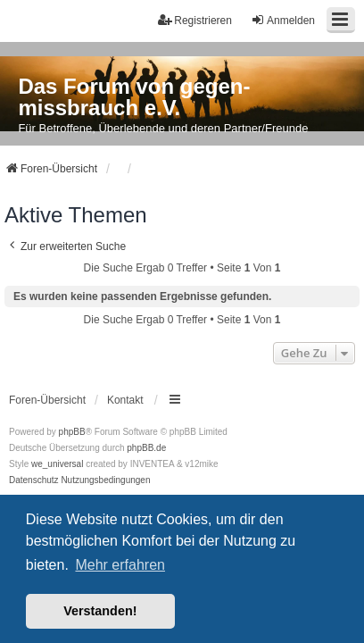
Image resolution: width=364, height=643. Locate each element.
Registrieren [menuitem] (195, 20)
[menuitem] (34, 480)
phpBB (72, 432)
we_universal (57, 464)
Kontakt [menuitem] (125, 400)
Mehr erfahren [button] (120, 565)
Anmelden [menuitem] (283, 20)
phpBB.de (146, 448)
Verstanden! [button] (100, 611)
